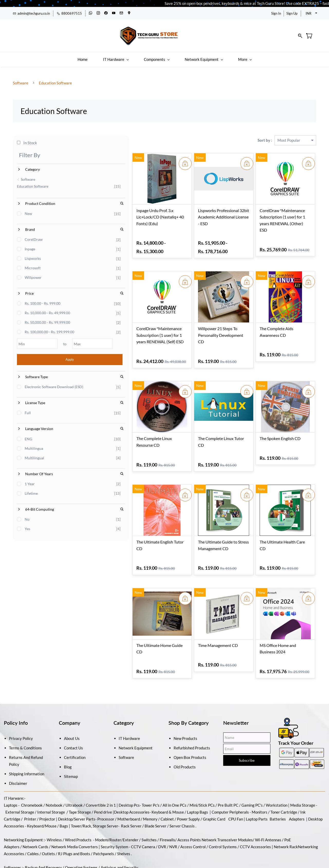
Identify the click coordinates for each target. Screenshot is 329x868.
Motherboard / (130, 794)
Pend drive (103, 787)
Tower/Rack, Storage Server (95, 801)
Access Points (189, 815)
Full (28, 420)
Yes (28, 536)
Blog (68, 742)
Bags (64, 801)
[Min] (30, 341)
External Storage (20, 787)
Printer (30, 794)
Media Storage (303, 780)
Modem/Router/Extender (117, 815)
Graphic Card (214, 794)
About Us (72, 713)
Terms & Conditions (25, 723)
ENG (29, 446)
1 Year (30, 490)
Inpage (30, 246)
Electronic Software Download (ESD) (49, 387)
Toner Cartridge (284, 787)
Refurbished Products (192, 723)
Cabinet (167, 794)
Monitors (260, 787)
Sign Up (292, 13)
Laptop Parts (257, 794)
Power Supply (188, 794)
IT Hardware (129, 713)
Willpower (33, 274)
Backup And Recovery (43, 843)
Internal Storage (51, 787)
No (27, 526)
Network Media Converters (74, 822)
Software (21, 79)
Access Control (193, 822)
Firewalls (167, 815)
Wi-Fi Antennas (269, 815)
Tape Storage (79, 787)
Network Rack (286, 822)
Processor (106, 794)
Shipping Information (27, 749)
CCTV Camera (143, 822)
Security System (114, 822)
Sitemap (71, 751)
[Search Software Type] (81, 374)
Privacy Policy (21, 713)
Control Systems (223, 822)
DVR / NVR (168, 822)
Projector (47, 794)
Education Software (55, 79)
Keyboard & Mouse (168, 787)
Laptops (11, 780)
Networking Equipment (23, 815)
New (29, 210)
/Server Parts (84, 794)
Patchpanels (104, 829)
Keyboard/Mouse (42, 801)
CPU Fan (236, 794)
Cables (33, 829)
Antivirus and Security (119, 843)
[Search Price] (81, 290)
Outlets (48, 829)
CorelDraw (34, 236)
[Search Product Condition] (81, 200)
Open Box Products (190, 732)
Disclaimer (18, 758)
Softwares (12, 843)
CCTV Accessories (255, 822)
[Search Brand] (81, 226)
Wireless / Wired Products (69, 815)
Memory (150, 794)
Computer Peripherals (230, 787)
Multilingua (34, 455)
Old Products (185, 742)
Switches (149, 815)
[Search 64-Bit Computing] (81, 516)
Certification (75, 732)
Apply (49, 356)
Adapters (297, 794)
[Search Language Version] (81, 436)
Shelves (124, 829)
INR (308, 13)
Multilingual (35, 465)
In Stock (27, 139)
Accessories (139, 787)
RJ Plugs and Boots (74, 829)
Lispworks (33, 255)
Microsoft (33, 265)
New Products (185, 713)
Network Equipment (136, 723)
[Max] (68, 341)
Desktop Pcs (129, 780)
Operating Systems (81, 843)
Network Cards (35, 822)
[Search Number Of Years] (81, 480)
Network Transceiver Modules (227, 815)
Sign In (276, 13)
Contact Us (73, 723)
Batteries (278, 794)
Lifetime (31, 500)
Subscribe (247, 735)
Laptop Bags (198, 787)
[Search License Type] (81, 410)
